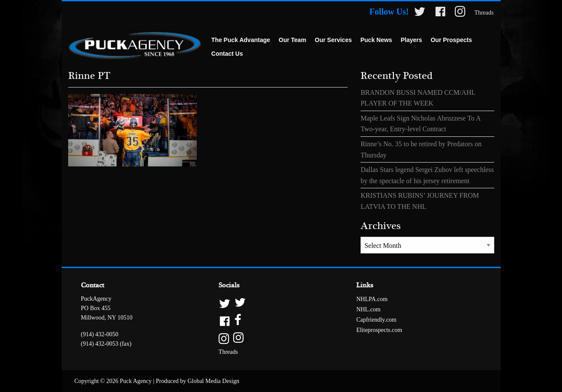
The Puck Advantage (241, 40)
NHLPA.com (372, 299)
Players (412, 40)
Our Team (292, 40)
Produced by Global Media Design (198, 381)
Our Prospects (451, 40)
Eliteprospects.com (379, 330)
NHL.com (368, 309)
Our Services (333, 40)
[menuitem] (241, 40)
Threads (484, 13)
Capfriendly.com (376, 320)
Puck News (376, 40)
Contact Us (227, 54)
